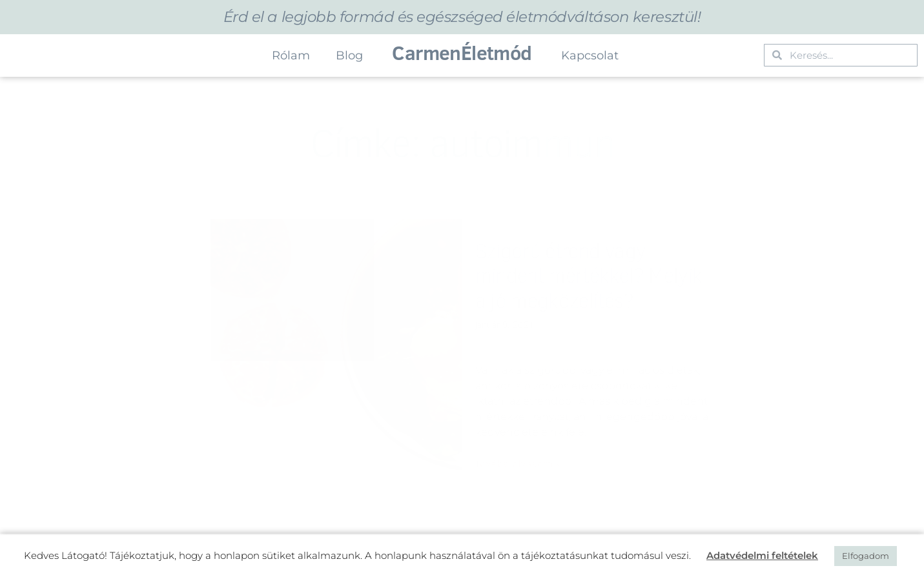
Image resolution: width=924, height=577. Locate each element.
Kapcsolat (590, 56)
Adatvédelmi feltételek (762, 555)
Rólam (291, 56)
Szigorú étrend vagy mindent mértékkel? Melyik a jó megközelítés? (589, 275)
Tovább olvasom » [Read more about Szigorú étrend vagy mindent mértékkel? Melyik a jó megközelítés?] (518, 463)
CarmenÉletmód (462, 52)
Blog (349, 56)
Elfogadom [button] (866, 556)
